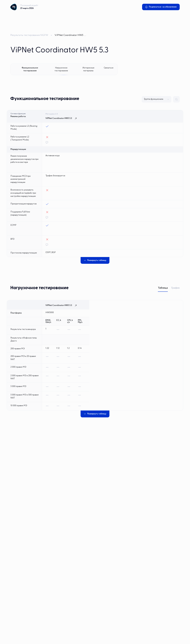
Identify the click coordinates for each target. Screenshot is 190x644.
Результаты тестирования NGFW (29, 35)
